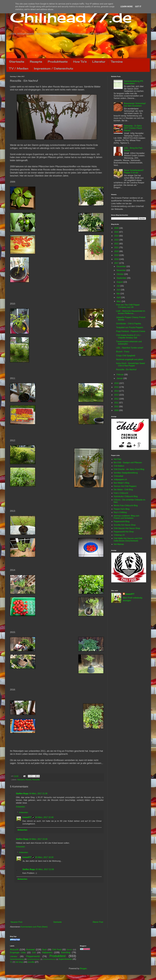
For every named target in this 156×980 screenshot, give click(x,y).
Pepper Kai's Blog (122, 509)
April (119, 297)
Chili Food (57, 950)
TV (11, 962)
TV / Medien (19, 68)
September (122, 278)
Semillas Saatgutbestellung (126, 473)
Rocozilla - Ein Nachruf (126, 370)
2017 (117, 263)
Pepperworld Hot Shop (124, 532)
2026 (117, 228)
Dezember (121, 266)
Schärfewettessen (34, 959)
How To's (80, 62)
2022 (117, 244)
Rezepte (36, 62)
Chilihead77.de (71, 17)
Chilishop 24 (119, 535)
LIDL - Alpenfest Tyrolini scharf (130, 348)
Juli (118, 286)
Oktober (120, 274)
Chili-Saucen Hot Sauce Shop (127, 528)
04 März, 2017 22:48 (44, 817)
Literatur (99, 62)
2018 (117, 259)
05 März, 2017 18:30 (44, 857)
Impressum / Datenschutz (53, 68)
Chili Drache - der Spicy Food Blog (129, 469)
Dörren (69, 950)
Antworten (20, 807)
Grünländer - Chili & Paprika (129, 324)
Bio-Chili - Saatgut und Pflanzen (128, 463)
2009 (117, 410)
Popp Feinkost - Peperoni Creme (131, 331)
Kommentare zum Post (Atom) (34, 927)
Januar (120, 378)
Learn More (126, 7)
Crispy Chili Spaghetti (126, 356)
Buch (44, 950)
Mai (118, 294)
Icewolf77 (27, 817)
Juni (119, 290)
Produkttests (58, 62)
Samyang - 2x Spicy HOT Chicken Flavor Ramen (133, 128)
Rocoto (29, 780)
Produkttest (58, 956)
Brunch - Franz (123, 352)
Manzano (21, 780)
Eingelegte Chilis (18, 953)
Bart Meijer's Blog (121, 483)
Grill (34, 953)
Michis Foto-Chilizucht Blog (126, 506)
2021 (117, 247)
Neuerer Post (16, 922)
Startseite (17, 62)
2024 (117, 236)
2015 (117, 387)
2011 (117, 403)
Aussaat (30, 949)
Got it (138, 7)
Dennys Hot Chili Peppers (125, 486)
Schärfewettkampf (49, 959)
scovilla (31, 962)
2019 (117, 255)
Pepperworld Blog (121, 521)
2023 (117, 240)
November (121, 270)
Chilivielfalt (118, 476)
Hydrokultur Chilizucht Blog (126, 496)
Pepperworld (33, 956)
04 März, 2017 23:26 (38, 839)
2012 (117, 399)
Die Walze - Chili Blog (123, 490)
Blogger (83, 968)
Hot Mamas (119, 544)
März (119, 301)
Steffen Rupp (22, 794)
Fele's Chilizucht (121, 493)
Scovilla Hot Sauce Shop (125, 525)
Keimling (66, 952)
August (120, 282)
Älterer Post (98, 922)
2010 (117, 407)
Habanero (47, 952)
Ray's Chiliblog (120, 512)
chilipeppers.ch (120, 479)
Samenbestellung (17, 959)
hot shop (19, 962)
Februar (120, 375)
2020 (117, 251)
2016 (117, 383)
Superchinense (65, 959)
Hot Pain (117, 459)
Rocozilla (36, 780)
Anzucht (14, 949)
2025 (117, 232)
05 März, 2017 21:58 (45, 869)
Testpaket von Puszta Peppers (130, 327)
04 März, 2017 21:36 (38, 794)
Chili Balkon (119, 466)
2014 (117, 391)
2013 (117, 395)
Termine (117, 62)
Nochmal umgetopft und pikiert (130, 359)
